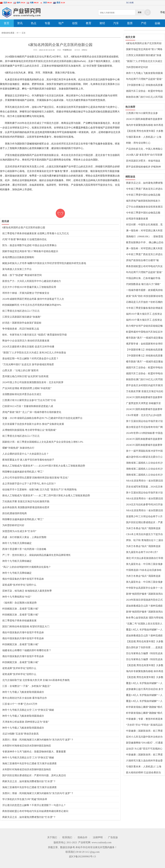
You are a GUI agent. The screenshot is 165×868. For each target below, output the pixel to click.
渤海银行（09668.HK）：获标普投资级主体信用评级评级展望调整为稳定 (145, 237)
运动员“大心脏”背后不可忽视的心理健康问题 (144, 749)
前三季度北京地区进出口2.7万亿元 (21, 311)
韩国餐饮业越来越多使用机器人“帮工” (23, 472)
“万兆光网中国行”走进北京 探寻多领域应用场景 (28, 364)
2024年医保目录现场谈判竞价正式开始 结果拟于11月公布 (144, 600)
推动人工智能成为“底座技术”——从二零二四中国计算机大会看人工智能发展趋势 (46, 495)
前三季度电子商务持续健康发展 (19, 621)
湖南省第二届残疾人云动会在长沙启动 (144, 463)
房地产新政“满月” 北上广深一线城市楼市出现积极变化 (32, 412)
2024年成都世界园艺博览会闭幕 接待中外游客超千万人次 (33, 299)
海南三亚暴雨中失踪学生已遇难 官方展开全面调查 (29, 763)
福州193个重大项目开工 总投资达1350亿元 (144, 314)
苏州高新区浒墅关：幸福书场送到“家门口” (143, 161)
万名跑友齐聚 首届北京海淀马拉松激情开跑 (26, 501)
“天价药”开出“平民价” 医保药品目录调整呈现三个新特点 (144, 725)
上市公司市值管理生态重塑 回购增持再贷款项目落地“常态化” (35, 478)
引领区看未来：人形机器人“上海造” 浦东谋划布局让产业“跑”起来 (144, 137)
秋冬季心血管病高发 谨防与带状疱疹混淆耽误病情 (145, 618)
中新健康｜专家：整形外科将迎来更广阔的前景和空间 (144, 719)
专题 (47, 23)
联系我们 (67, 837)
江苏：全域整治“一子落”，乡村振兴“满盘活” (26, 686)
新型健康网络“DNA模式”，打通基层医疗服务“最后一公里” (144, 743)
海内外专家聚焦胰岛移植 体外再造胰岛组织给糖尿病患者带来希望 (145, 125)
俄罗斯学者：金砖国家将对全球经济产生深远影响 (144, 344)
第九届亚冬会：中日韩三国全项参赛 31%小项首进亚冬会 (144, 564)
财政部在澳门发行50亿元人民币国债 (144, 97)
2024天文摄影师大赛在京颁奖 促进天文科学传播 (28, 347)
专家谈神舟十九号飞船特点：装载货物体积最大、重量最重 (34, 752)
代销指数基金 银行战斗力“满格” (143, 284)
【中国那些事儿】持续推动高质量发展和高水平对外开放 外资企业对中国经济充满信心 (145, 85)
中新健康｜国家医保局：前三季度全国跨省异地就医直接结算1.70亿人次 (144, 731)
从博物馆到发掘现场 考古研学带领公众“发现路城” (29, 430)
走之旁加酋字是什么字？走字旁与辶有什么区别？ (29, 484)
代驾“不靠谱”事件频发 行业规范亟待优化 (24, 239)
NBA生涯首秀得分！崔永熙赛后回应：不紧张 (145, 481)
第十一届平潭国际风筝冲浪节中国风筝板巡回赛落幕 (144, 451)
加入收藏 (130, 3)
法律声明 (98, 837)
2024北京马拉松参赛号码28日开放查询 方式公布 (144, 505)
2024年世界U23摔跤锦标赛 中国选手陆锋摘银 (144, 433)
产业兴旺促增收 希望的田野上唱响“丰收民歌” (27, 388)
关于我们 (52, 837)
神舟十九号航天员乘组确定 (17, 543)
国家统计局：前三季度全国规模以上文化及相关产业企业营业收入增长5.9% (43, 442)
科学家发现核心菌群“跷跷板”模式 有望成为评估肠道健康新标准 (144, 707)
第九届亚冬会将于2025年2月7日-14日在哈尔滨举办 (142, 552)
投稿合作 (82, 837)
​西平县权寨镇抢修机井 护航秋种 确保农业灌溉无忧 (143, 167)
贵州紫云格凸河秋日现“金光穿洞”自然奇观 (25, 376)
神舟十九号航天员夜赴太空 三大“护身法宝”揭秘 (28, 710)
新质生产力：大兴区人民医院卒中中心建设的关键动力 (32, 281)
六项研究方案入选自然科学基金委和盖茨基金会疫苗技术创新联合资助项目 (144, 761)
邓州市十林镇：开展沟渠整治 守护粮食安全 (26, 293)
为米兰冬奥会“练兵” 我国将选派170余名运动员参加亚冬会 (143, 529)
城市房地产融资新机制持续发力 (143, 201)
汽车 (116, 23)
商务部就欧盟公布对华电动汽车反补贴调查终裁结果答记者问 (35, 811)
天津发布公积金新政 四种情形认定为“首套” (26, 722)
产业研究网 (84, 842)
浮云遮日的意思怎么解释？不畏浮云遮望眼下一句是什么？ (34, 805)
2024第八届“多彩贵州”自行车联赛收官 (144, 155)
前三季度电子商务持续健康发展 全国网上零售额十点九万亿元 (36, 233)
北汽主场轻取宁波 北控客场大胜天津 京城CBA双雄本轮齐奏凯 (36, 680)
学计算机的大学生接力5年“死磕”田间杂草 (25, 799)
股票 (130, 23)
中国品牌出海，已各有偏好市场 (143, 278)
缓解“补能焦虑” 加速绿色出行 (18, 448)
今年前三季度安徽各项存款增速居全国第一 (144, 308)
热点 (34, 23)
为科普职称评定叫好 (13, 525)
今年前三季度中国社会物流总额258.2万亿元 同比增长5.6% (143, 195)
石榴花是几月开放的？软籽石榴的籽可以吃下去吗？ (144, 302)
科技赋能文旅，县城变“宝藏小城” (20, 609)
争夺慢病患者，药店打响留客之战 (21, 329)
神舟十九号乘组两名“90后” (17, 597)
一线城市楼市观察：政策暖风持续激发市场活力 (144, 290)
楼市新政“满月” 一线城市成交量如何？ (145, 338)
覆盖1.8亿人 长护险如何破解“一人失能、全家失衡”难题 (144, 630)
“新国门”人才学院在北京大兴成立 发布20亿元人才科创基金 (34, 353)
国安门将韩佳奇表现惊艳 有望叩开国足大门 (26, 626)
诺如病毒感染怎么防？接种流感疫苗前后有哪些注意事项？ (144, 606)
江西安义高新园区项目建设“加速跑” (22, 317)
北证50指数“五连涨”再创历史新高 (20, 734)
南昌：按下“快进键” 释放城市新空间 (22, 275)
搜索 (140, 12)
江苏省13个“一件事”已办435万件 (20, 704)
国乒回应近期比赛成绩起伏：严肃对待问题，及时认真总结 (34, 775)
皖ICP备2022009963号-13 (82, 856)
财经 (102, 23)
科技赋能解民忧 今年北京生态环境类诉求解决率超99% (32, 305)
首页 (7, 23)
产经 (144, 23)
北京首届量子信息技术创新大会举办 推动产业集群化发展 (33, 424)
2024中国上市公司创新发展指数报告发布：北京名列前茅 (33, 382)
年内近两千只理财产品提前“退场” (144, 79)
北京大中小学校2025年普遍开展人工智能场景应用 (29, 287)
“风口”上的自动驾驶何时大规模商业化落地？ (27, 567)
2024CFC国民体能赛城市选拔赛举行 (144, 119)
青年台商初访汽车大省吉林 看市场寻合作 (25, 698)
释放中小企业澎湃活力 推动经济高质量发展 (26, 341)
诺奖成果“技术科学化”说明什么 (19, 585)
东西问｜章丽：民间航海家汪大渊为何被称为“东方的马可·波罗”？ (38, 740)
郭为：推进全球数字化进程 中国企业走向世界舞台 (29, 245)
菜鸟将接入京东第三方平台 (17, 269)
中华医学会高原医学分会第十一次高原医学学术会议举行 (144, 588)
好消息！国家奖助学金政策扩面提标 (22, 323)
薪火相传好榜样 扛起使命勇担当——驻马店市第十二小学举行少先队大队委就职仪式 (144, 773)
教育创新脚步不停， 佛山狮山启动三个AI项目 (145, 243)
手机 (163, 12)
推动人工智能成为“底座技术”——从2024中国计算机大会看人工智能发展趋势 (44, 466)
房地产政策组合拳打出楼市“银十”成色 (142, 261)
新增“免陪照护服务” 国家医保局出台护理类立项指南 (145, 594)
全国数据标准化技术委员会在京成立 (22, 394)
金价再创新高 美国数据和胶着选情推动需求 (26, 507)
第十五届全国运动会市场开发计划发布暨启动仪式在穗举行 (144, 421)
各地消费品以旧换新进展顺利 (18, 257)
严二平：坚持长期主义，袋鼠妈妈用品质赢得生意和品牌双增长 (37, 555)
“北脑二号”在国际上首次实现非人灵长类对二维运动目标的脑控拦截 (144, 624)
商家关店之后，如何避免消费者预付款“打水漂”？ (29, 781)
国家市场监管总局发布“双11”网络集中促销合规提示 (30, 251)
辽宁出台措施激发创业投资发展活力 (144, 207)
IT (17, 33)
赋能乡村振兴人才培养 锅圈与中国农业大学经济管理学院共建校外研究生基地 (44, 263)
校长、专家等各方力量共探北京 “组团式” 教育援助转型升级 (35, 335)
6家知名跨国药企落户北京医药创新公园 (24, 227)
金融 (157, 23)
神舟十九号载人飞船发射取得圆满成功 (23, 692)
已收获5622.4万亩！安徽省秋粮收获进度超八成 (28, 406)
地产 (61, 23)
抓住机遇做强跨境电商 (15, 513)
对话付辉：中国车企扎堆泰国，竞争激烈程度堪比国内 (144, 225)
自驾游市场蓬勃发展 (137, 219)
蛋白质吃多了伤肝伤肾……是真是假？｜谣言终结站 (144, 648)
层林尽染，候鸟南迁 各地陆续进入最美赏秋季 (27, 591)
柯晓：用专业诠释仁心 (138, 143)
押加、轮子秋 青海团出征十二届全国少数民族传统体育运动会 (145, 540)
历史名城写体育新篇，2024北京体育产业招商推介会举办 (144, 487)
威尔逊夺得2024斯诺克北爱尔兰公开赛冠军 (144, 457)
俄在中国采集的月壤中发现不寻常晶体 (23, 579)
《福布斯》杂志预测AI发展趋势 (19, 603)
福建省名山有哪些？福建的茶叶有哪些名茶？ (27, 650)
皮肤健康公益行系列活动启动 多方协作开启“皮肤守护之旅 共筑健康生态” (145, 689)
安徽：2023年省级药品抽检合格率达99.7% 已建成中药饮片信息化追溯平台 (42, 418)
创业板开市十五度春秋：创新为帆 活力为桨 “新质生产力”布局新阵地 (39, 490)
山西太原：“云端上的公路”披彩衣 (20, 370)
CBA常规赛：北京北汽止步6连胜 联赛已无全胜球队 (144, 415)
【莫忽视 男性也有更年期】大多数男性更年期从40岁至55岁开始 (145, 131)
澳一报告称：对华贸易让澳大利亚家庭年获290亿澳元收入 (144, 231)
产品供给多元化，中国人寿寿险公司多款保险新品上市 (144, 149)
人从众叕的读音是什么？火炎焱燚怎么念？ (26, 454)
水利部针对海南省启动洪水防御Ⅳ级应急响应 (27, 746)
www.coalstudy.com (102, 842)
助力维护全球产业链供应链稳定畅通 (144, 326)
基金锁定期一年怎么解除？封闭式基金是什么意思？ (30, 358)
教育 (89, 23)
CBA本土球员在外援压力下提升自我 (144, 534)
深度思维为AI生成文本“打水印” (19, 531)
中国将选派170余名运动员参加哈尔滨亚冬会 (144, 570)
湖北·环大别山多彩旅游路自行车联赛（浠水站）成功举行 (145, 558)
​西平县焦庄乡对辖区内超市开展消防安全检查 (144, 386)
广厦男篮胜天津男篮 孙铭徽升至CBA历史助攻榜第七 (143, 403)
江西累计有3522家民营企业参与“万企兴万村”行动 (29, 400)
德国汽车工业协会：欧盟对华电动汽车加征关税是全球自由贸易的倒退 (144, 91)
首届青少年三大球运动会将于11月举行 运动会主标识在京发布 (144, 517)
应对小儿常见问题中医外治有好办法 (144, 737)
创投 (75, 23)
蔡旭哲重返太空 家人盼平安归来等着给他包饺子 (28, 460)
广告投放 (113, 837)
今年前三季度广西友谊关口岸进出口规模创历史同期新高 (144, 189)
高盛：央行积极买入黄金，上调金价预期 (24, 537)
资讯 (20, 23)
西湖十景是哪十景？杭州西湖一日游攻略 (24, 549)
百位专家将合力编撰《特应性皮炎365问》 (144, 654)
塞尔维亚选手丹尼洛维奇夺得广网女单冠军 (144, 427)
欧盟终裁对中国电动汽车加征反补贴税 (144, 332)
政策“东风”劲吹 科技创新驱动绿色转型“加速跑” (145, 296)
